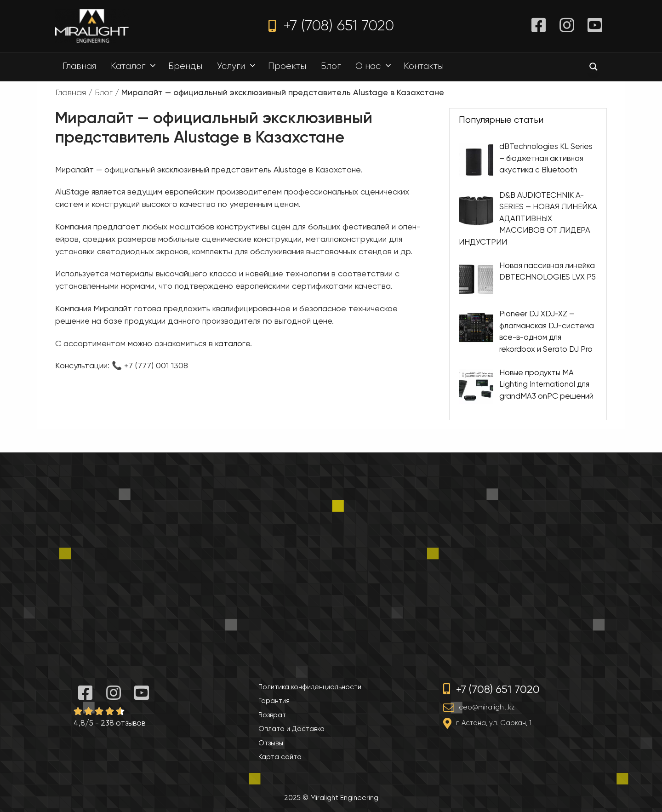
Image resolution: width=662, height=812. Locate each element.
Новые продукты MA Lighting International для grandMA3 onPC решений (546, 384)
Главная (79, 66)
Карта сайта (280, 757)
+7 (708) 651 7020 (331, 26)
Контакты (424, 66)
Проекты (287, 66)
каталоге (233, 343)
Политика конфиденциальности (310, 687)
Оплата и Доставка (291, 729)
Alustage (290, 169)
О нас (376, 66)
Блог (331, 66)
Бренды (185, 66)
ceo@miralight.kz (487, 707)
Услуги (239, 66)
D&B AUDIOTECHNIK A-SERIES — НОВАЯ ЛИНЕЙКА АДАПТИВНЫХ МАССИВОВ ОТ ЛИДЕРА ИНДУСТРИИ (528, 218)
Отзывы (271, 743)
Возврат (272, 715)
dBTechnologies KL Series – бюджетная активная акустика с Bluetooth (546, 158)
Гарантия (274, 701)
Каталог (136, 66)
